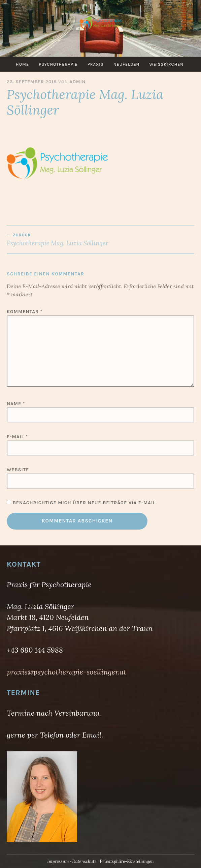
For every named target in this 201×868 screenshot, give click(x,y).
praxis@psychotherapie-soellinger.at (66, 672)
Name (16, 404)
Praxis (96, 64)
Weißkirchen (166, 64)
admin (77, 82)
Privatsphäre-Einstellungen (127, 861)
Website (18, 470)
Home (22, 64)
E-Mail (17, 437)
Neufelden (127, 64)
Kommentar (25, 312)
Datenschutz (84, 861)
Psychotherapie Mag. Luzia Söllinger (100, 240)
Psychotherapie (58, 64)
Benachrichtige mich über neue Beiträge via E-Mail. (85, 503)
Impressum (58, 861)
